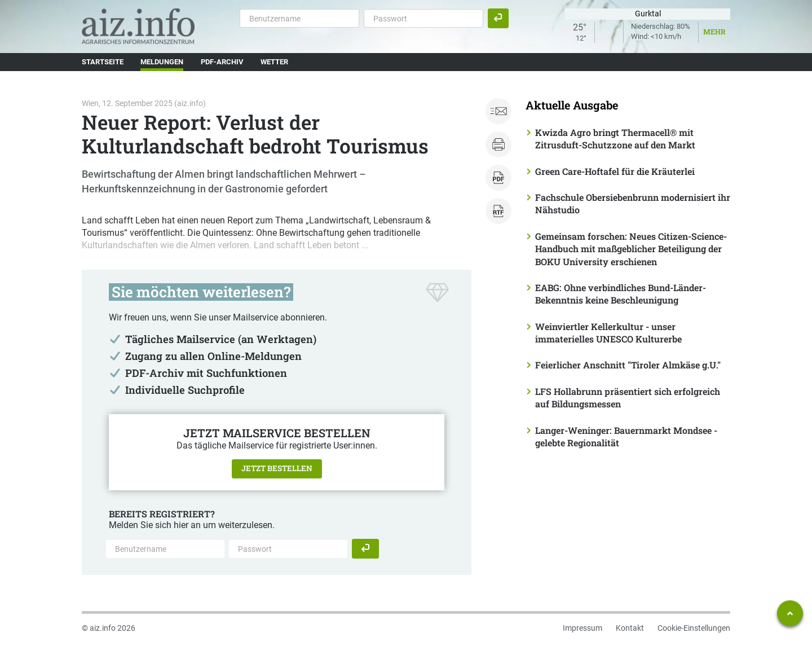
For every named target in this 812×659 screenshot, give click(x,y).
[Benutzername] (299, 18)
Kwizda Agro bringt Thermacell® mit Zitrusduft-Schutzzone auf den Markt (615, 139)
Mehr (714, 32)
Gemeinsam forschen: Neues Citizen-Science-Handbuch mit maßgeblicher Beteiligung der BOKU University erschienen (631, 249)
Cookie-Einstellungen (694, 628)
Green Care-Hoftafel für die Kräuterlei (615, 171)
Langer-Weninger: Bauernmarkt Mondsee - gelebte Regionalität (626, 436)
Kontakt (630, 628)
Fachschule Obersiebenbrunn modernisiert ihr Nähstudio (633, 203)
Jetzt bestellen (277, 468)
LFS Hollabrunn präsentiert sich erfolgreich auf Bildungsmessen (628, 397)
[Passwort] (423, 18)
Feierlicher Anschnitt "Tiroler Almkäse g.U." (628, 365)
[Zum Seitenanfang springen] (790, 613)
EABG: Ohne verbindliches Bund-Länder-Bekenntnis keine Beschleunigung (621, 294)
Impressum (582, 628)
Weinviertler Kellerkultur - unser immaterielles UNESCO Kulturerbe (608, 333)
